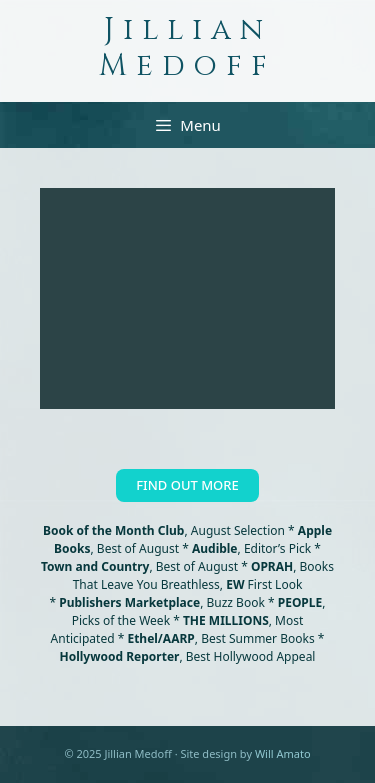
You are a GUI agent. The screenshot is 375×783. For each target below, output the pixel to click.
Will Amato (283, 753)
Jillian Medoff (187, 48)
